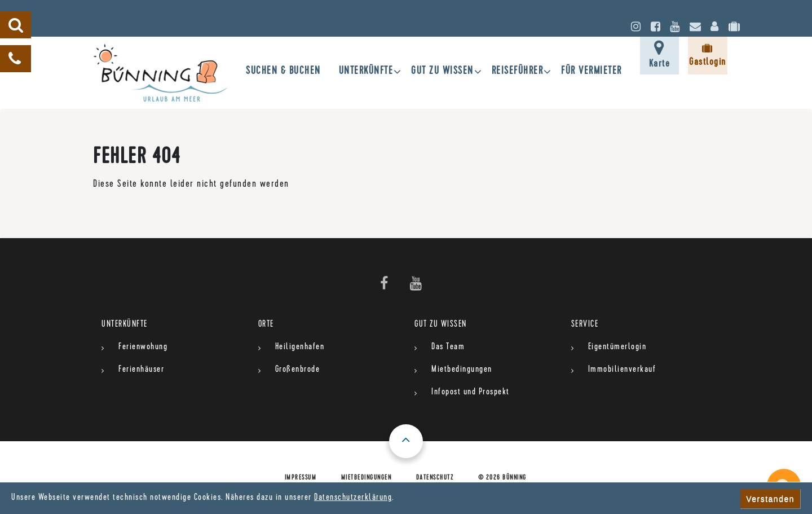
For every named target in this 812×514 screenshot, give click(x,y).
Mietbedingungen (462, 370)
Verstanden (770, 499)
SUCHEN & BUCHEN (283, 72)
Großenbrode (298, 370)
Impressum (301, 478)
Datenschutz (435, 478)
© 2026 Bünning (502, 478)
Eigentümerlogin (617, 348)
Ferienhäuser (141, 370)
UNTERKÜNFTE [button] (366, 72)
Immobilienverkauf (622, 370)
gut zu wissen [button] (442, 72)
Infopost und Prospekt (471, 393)
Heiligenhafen (300, 348)
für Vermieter (592, 72)
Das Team (448, 348)
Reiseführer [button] (518, 72)
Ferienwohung (143, 348)
